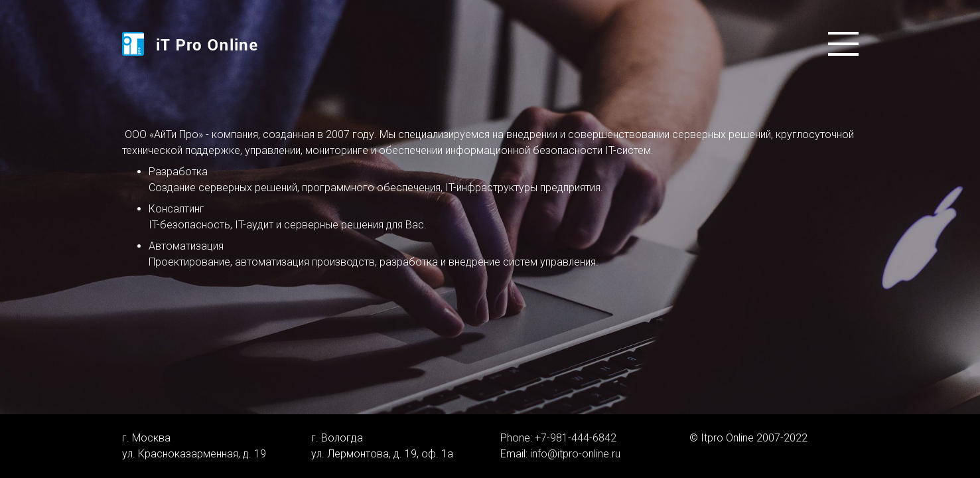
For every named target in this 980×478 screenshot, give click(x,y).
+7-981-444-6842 (576, 438)
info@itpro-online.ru (575, 454)
